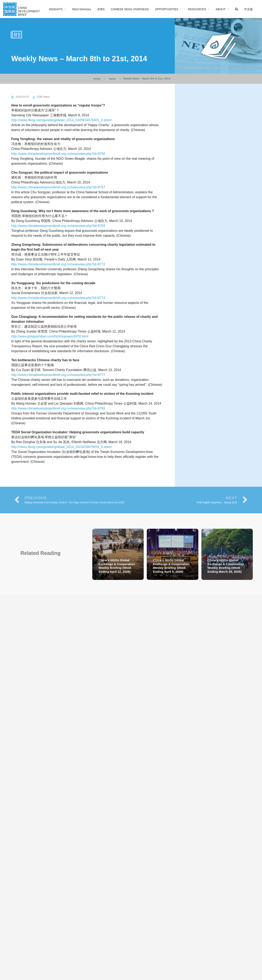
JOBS (101, 9)
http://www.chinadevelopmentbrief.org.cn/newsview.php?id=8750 (58, 154)
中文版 (248, 9)
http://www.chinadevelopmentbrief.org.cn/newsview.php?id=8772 (58, 264)
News (112, 79)
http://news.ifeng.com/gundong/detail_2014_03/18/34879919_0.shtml (61, 447)
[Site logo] (22, 9)
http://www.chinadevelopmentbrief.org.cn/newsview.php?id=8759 (58, 226)
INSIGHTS (56, 9)
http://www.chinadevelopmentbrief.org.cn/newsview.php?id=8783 (58, 408)
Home (97, 79)
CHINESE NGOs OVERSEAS (130, 9)
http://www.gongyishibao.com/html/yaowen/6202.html (50, 336)
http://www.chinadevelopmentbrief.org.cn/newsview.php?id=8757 (58, 187)
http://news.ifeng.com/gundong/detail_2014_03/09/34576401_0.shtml (61, 120)
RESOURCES (197, 9)
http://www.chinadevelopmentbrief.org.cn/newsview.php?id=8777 (58, 375)
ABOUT (221, 9)
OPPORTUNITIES (167, 9)
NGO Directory (82, 9)
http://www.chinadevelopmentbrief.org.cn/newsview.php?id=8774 (58, 298)
